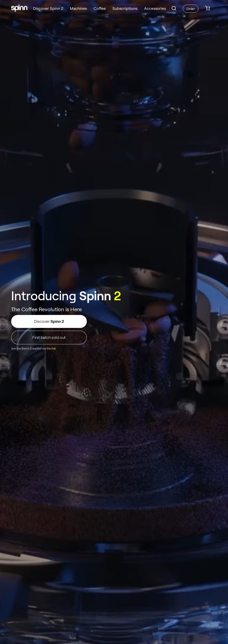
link (54, 349)
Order (191, 9)
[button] (174, 8)
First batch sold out (49, 338)
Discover (49, 321)
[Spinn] (19, 8)
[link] (208, 9)
